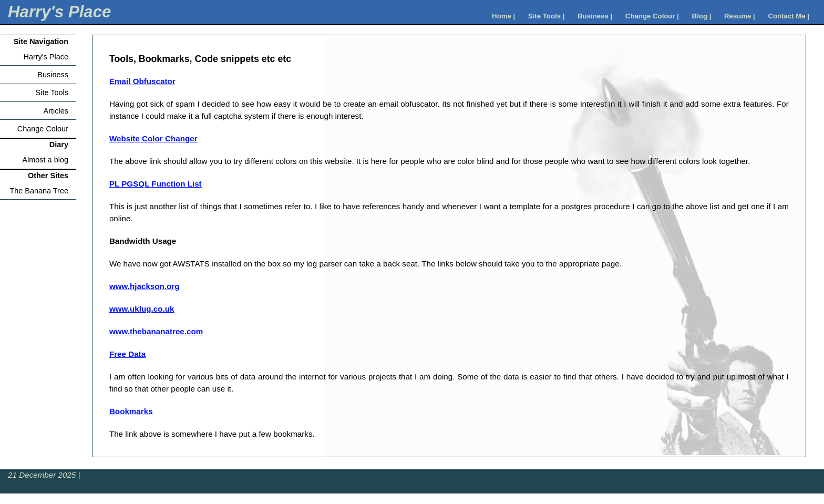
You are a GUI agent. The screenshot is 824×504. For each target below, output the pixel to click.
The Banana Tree (39, 191)
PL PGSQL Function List (156, 184)
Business (53, 75)
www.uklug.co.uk (142, 309)
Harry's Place (59, 12)
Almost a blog (45, 160)
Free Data (127, 354)
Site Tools (52, 92)
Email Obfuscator (142, 81)
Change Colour (43, 129)
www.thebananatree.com (156, 331)
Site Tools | (547, 16)
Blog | (702, 16)
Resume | (740, 16)
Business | (595, 16)
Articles (56, 111)
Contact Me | (789, 16)
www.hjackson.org (145, 286)
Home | (503, 16)
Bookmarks (131, 411)
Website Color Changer (153, 138)
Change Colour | (652, 16)
